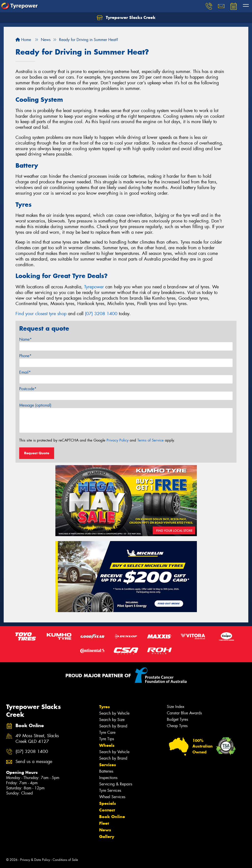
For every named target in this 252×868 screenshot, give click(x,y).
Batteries (106, 771)
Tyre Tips (107, 739)
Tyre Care (107, 732)
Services (108, 765)
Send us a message (34, 762)
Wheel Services (112, 797)
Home (23, 40)
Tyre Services (110, 790)
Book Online (112, 817)
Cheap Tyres (177, 726)
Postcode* (28, 389)
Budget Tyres (177, 719)
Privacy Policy (118, 440)
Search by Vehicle (114, 713)
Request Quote (37, 453)
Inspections (108, 778)
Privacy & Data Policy (35, 860)
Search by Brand (113, 726)
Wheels (107, 745)
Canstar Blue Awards (184, 713)
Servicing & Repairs (116, 784)
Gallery (107, 837)
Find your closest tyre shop (41, 314)
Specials (108, 803)
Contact (107, 810)
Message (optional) (35, 405)
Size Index (176, 707)
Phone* (25, 356)
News (105, 830)
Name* (25, 339)
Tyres (104, 707)
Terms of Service (150, 440)
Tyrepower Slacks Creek (126, 18)
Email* (25, 372)
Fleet (104, 823)
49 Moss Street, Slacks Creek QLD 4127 (37, 739)
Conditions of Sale (65, 860)
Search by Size (112, 720)
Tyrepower (94, 287)
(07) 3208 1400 (101, 314)
